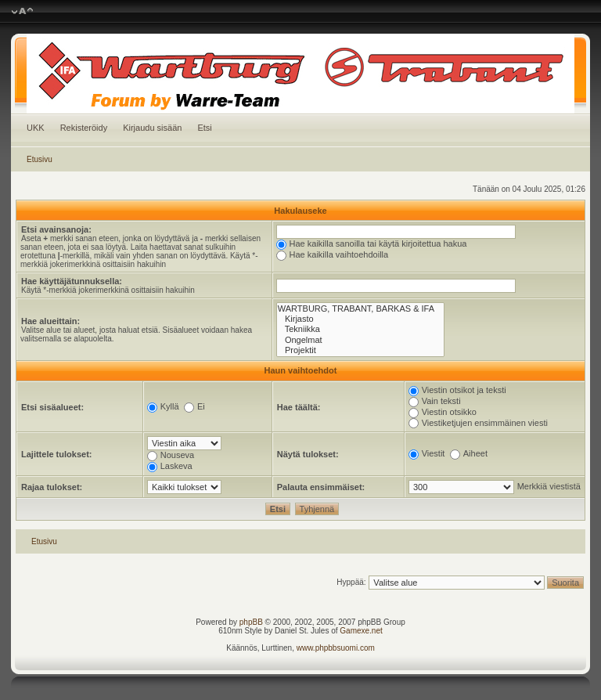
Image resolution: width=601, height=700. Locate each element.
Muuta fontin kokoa (22, 12)
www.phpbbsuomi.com (336, 648)
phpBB (251, 622)
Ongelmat (360, 340)
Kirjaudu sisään (152, 128)
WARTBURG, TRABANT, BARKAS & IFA (360, 309)
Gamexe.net (361, 631)
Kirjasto (360, 319)
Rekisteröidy (84, 128)
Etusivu (40, 159)
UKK (36, 128)
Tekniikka (360, 329)
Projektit (360, 350)
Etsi (204, 128)
